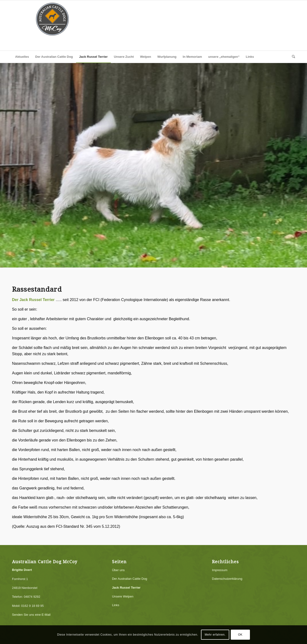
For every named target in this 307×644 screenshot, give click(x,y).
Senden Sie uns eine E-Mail (31, 615)
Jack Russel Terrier (126, 588)
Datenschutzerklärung (227, 579)
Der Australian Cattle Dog (130, 579)
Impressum (220, 570)
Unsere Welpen (123, 596)
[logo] (53, 25)
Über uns (118, 570)
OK (240, 635)
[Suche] (292, 57)
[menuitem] (22, 57)
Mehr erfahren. (215, 635)
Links (116, 605)
